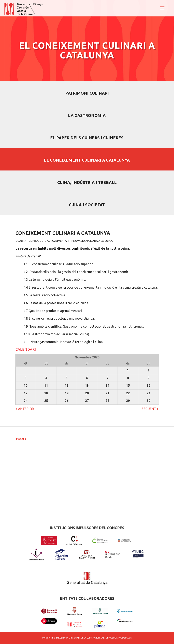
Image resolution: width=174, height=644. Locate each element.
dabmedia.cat (125, 638)
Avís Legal (99, 638)
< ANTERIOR (25, 409)
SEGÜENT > (150, 409)
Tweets (21, 439)
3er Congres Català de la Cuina (76, 638)
